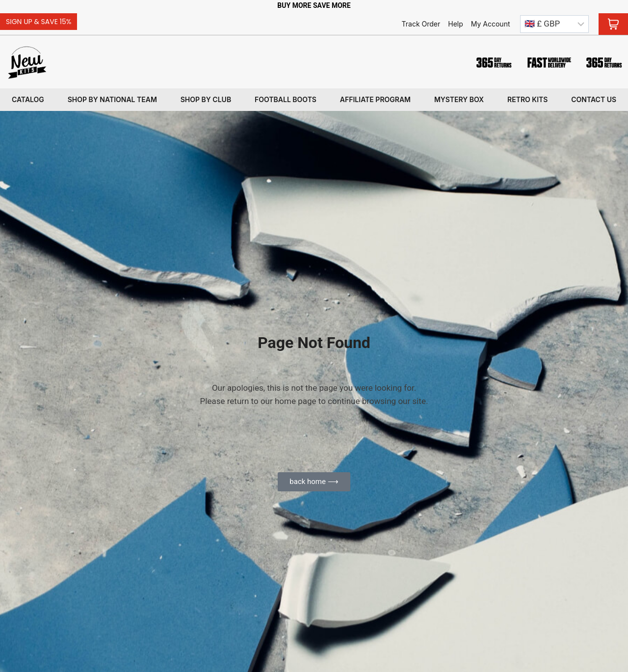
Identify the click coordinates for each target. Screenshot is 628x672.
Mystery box (459, 99)
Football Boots (286, 99)
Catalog (28, 99)
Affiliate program (375, 99)
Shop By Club (206, 99)
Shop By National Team (112, 99)
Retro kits (527, 99)
